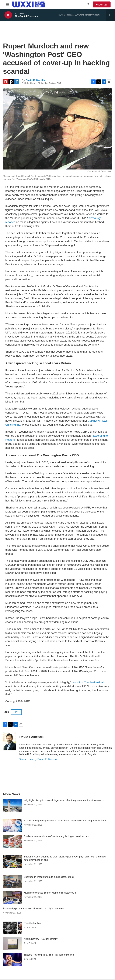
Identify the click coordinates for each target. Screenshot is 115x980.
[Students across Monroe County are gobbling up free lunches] (13, 841)
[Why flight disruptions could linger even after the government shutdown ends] (13, 805)
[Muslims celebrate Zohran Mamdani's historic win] (13, 898)
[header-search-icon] (88, 4)
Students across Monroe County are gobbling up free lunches (56, 836)
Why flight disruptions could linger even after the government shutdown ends (64, 800)
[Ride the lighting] (13, 928)
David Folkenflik (35, 80)
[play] (8, 15)
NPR (16, 712)
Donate (103, 5)
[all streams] (111, 15)
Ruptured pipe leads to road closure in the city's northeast (33, 909)
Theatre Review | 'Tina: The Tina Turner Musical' (49, 955)
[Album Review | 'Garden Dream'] (13, 944)
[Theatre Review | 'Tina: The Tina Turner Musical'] (13, 960)
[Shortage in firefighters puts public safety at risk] (13, 882)
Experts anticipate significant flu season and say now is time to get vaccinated (65, 821)
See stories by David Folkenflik (38, 759)
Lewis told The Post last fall (88, 682)
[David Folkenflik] (10, 741)
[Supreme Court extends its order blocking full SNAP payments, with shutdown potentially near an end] (13, 861)
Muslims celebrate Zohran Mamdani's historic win (50, 893)
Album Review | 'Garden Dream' (41, 939)
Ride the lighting (32, 923)
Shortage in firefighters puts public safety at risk (49, 877)
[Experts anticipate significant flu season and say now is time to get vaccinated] (13, 825)
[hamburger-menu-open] (7, 4)
